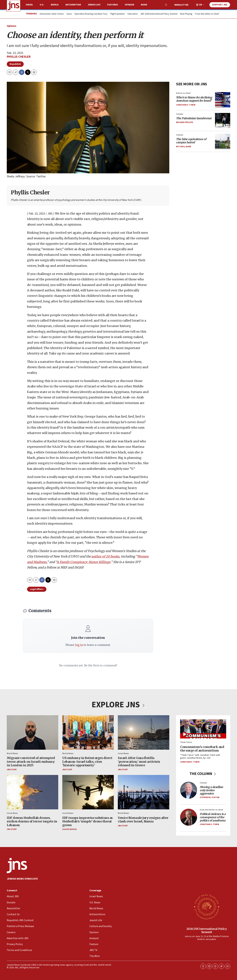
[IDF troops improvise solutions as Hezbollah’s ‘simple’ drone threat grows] (88, 792)
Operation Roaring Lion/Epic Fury (91, 14)
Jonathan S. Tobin (186, 105)
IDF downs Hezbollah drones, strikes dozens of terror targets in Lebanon (32, 821)
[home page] (14, 6)
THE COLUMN (203, 774)
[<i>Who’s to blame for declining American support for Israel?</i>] (223, 100)
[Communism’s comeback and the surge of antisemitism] (203, 729)
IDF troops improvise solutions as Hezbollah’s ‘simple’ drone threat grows (88, 821)
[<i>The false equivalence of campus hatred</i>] (223, 141)
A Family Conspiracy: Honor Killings (84, 562)
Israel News (123, 753)
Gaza (69, 14)
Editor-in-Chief (183, 93)
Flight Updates (118, 14)
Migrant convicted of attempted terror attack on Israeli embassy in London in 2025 (31, 762)
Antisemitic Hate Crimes (52, 14)
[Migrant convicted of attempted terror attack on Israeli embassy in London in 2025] (33, 732)
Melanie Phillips (185, 122)
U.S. (42, 5)
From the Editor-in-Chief (207, 14)
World (55, 5)
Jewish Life (94, 5)
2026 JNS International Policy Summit (207, 930)
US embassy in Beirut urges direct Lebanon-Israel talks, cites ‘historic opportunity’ (87, 762)
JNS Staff (12, 770)
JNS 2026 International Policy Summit (159, 14)
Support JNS (220, 5)
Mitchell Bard (184, 146)
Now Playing (186, 14)
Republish (15, 64)
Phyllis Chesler (19, 57)
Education (133, 14)
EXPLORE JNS (118, 705)
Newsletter (181, 5)
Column (180, 114)
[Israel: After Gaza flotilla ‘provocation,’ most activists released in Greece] (144, 732)
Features (113, 5)
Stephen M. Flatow (210, 797)
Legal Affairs (37, 589)
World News (12, 753)
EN (201, 5)
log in (79, 645)
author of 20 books (105, 556)
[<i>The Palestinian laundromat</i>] (223, 120)
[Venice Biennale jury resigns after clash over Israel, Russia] (144, 792)
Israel (29, 5)
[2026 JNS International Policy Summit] (207, 907)
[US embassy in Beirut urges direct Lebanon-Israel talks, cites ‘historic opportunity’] (88, 732)
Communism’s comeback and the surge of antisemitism (202, 749)
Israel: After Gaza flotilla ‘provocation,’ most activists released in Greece (139, 762)
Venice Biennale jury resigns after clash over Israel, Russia (143, 820)
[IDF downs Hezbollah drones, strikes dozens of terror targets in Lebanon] (33, 792)
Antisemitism (73, 5)
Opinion (129, 5)
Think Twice (186, 742)
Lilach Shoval (70, 829)
